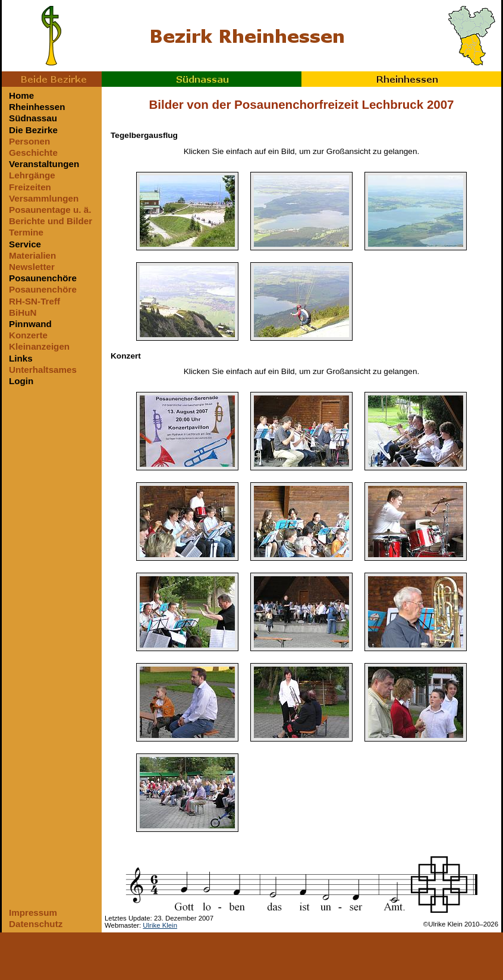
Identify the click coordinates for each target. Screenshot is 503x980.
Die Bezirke (33, 130)
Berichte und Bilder (51, 221)
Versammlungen (44, 198)
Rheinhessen (401, 79)
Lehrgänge (32, 175)
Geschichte (33, 153)
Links (21, 358)
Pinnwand (30, 324)
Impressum (33, 913)
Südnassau (202, 79)
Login (21, 381)
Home (21, 95)
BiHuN (23, 312)
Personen (29, 141)
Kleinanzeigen (39, 346)
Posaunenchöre (43, 278)
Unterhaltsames (43, 370)
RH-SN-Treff (34, 301)
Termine (26, 232)
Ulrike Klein (160, 925)
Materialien (32, 255)
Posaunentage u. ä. (50, 210)
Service (25, 244)
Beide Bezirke (52, 79)
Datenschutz (36, 924)
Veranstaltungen (44, 164)
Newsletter (32, 267)
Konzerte (28, 335)
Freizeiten (30, 187)
